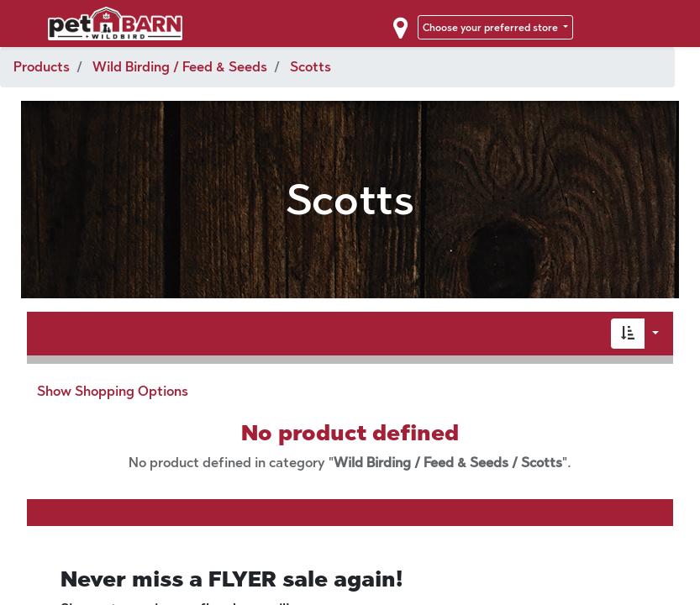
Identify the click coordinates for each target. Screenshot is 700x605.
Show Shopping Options (113, 391)
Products (42, 67)
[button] (628, 334)
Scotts (311, 67)
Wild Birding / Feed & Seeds (180, 67)
